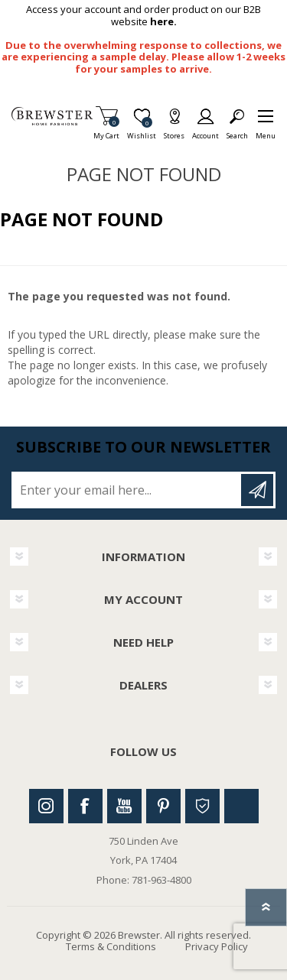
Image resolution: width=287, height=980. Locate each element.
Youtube (124, 806)
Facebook (85, 806)
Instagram (46, 806)
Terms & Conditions (111, 946)
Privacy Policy (217, 946)
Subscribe (257, 490)
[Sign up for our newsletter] (127, 490)
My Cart (106, 131)
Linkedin (241, 806)
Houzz (202, 806)
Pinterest (163, 806)
